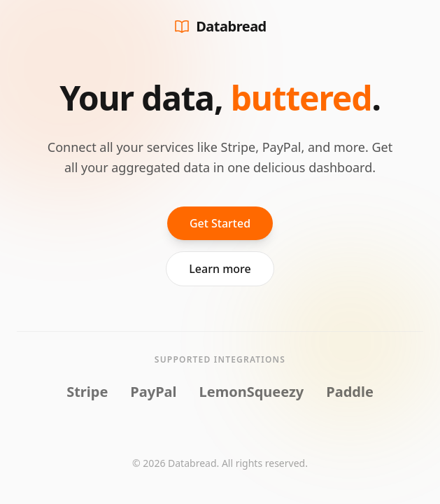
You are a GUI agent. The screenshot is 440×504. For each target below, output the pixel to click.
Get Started (220, 223)
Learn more (220, 269)
